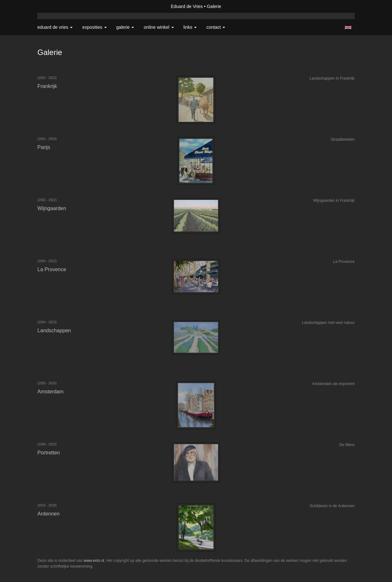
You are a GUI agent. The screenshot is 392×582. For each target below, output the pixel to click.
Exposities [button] (94, 27)
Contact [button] (216, 27)
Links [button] (190, 27)
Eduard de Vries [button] (55, 27)
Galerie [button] (125, 27)
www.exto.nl (94, 561)
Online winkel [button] (159, 27)
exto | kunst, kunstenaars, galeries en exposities (55, 6)
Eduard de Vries (187, 6)
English (348, 28)
